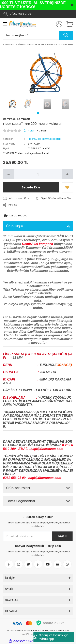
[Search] (38, 35)
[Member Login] (58, 24)
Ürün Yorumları (18, 488)
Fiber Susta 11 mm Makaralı (44, 139)
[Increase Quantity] (67, 174)
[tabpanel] (11, 104)
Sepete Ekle (31, 187)
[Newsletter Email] (38, 536)
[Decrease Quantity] (9, 174)
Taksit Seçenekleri (20, 501)
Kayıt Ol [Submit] (63, 536)
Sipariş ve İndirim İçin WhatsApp (51, 637)
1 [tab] (38, 113)
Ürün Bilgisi (14, 226)
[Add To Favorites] (67, 187)
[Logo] (22, 24)
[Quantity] (38, 174)
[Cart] (68, 24)
